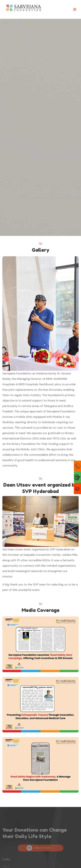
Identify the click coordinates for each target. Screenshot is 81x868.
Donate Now (38, 849)
